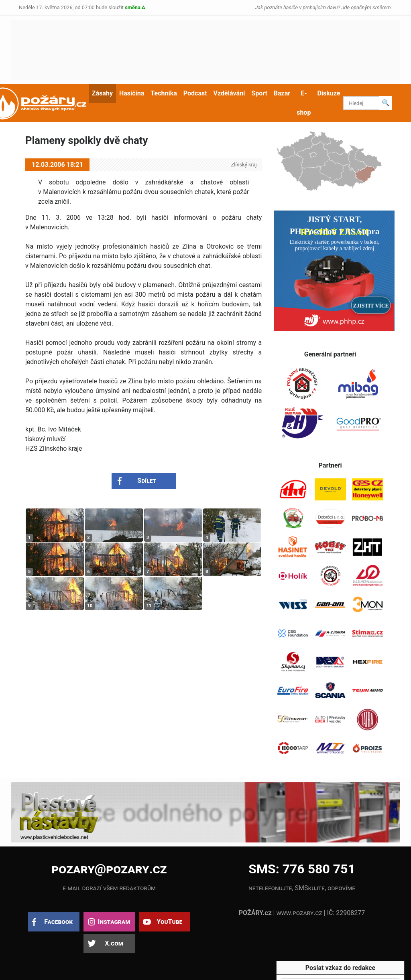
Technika (164, 93)
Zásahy (102, 93)
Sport (259, 93)
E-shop (304, 103)
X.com (114, 943)
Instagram (114, 922)
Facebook (58, 922)
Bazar (282, 93)
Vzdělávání (229, 93)
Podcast (195, 93)
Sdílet (147, 481)
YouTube (169, 922)
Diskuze (329, 93)
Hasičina (132, 93)
